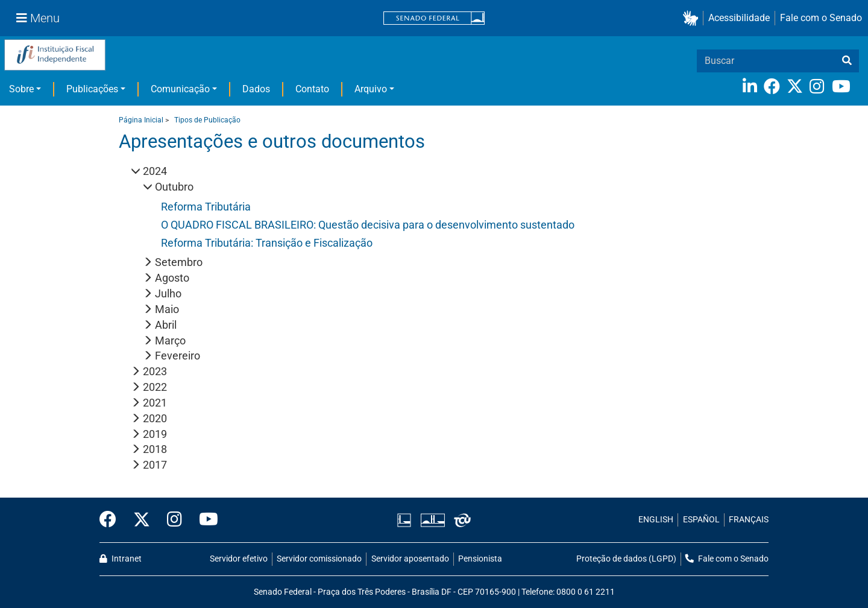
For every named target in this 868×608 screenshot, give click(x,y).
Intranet (121, 559)
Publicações (92, 89)
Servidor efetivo (239, 559)
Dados (256, 89)
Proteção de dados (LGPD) (626, 559)
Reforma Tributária (206, 207)
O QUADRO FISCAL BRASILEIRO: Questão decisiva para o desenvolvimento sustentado (368, 225)
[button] (693, 18)
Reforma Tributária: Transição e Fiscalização (267, 243)
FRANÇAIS (749, 520)
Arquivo (371, 89)
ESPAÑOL (701, 520)
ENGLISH (656, 520)
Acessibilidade (739, 18)
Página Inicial (141, 120)
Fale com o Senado (821, 18)
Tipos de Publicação (207, 120)
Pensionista (480, 559)
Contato (312, 89)
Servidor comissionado (319, 559)
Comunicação (180, 89)
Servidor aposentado (410, 559)
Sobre (21, 89)
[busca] (847, 61)
